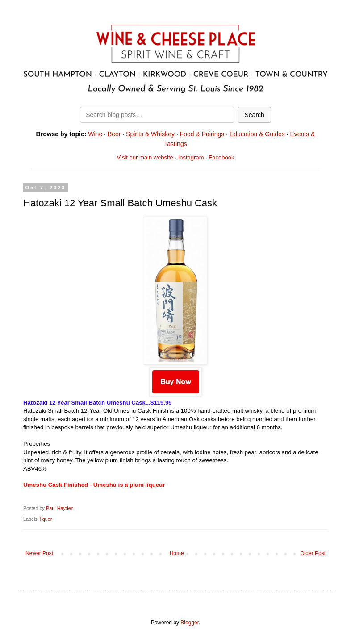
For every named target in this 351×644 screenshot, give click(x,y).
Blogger (190, 623)
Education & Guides (257, 134)
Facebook (221, 157)
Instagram (191, 157)
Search (254, 115)
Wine (95, 134)
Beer (114, 134)
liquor (46, 519)
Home (177, 553)
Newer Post (39, 553)
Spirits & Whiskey (150, 134)
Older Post (313, 553)
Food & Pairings (202, 134)
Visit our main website (145, 157)
